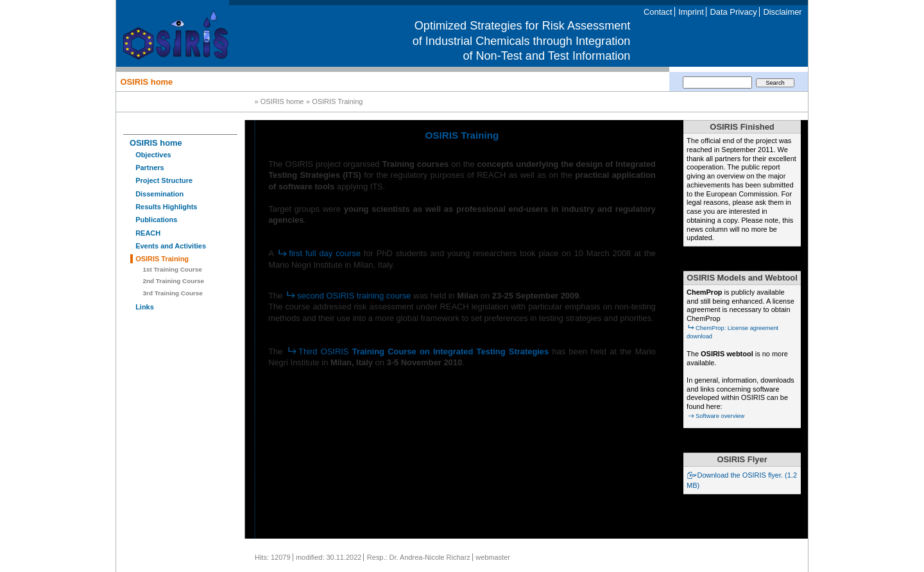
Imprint (691, 12)
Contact (658, 12)
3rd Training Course (173, 293)
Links (145, 307)
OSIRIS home (146, 81)
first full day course (319, 253)
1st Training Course (173, 269)
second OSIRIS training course (348, 296)
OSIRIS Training (162, 259)
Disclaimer (782, 12)
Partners (150, 168)
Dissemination (159, 194)
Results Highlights (166, 207)
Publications (156, 220)
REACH (148, 233)
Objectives (153, 155)
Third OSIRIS (418, 351)
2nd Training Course (174, 281)
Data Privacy (733, 12)
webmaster (493, 557)
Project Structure (164, 180)
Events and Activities (171, 246)
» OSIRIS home (279, 102)
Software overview (715, 416)
